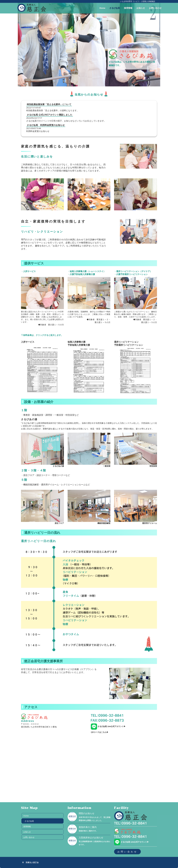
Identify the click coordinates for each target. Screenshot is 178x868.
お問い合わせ (155, 8)
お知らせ (141, 8)
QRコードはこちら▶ (100, 732)
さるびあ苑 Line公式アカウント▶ (108, 726)
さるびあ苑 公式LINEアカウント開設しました (50, 115)
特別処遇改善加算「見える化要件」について (49, 104)
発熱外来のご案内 (88, 827)
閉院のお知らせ (87, 813)
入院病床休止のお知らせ (91, 838)
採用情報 (128, 8)
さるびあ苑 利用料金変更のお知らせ (46, 125)
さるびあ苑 (115, 8)
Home (102, 8)
